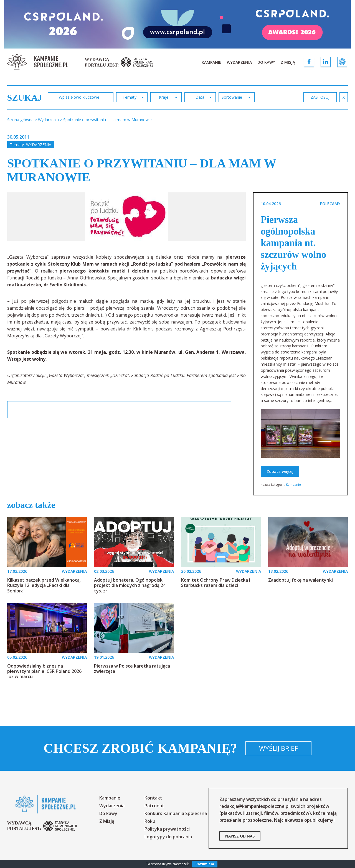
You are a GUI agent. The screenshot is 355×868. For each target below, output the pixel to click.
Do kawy (266, 62)
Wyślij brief (278, 748)
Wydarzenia (239, 62)
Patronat (154, 806)
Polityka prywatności (167, 829)
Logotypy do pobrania (168, 837)
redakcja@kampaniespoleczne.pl (254, 806)
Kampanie (211, 62)
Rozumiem (205, 864)
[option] (127, 217)
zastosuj (320, 97)
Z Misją (288, 62)
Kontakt (153, 798)
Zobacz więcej (280, 471)
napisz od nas (240, 836)
